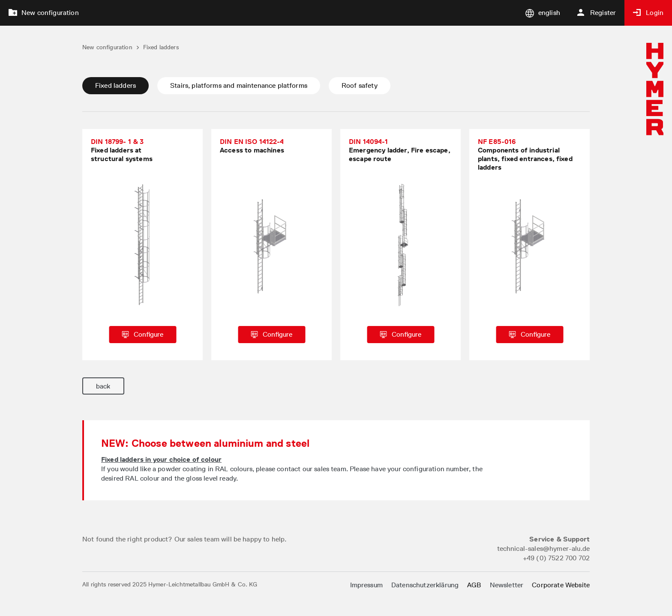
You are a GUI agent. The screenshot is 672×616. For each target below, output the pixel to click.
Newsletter (507, 585)
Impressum (366, 585)
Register (597, 13)
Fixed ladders (115, 85)
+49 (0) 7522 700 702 (556, 558)
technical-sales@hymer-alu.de (543, 549)
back (103, 386)
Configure (142, 334)
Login (648, 13)
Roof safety (360, 85)
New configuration (44, 13)
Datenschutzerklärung (425, 585)
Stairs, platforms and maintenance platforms (239, 85)
